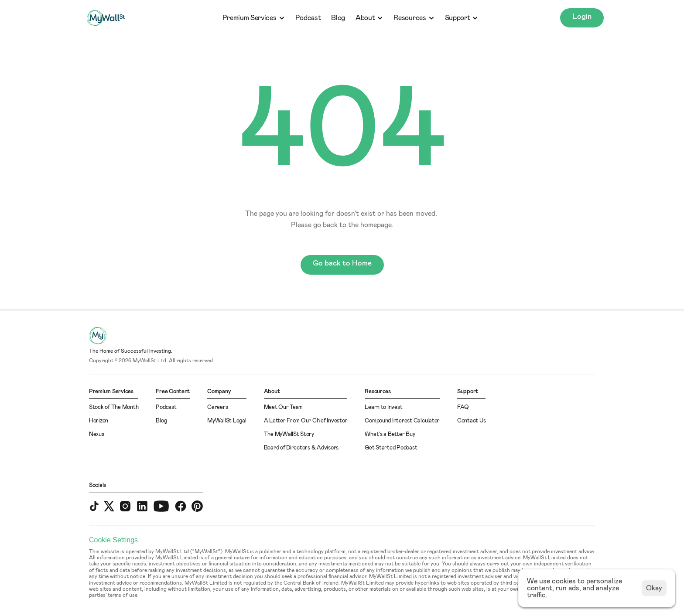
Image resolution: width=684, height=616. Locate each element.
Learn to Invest (383, 407)
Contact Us (471, 421)
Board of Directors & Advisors (301, 448)
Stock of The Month (114, 407)
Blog (338, 18)
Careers (217, 407)
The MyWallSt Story (289, 434)
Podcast (308, 18)
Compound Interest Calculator (402, 421)
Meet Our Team (284, 407)
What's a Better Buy (390, 434)
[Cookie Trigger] (113, 540)
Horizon (99, 421)
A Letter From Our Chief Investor (306, 421)
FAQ (463, 407)
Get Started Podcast (391, 448)
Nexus (97, 434)
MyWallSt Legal (227, 421)
